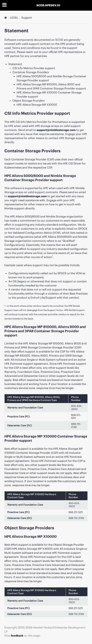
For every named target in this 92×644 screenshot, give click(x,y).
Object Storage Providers (29, 101)
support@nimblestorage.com (56, 130)
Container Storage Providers (31, 72)
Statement (15, 64)
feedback (17, 636)
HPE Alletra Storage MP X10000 (37, 105)
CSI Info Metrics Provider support (34, 68)
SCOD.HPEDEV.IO (48, 5)
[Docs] (6, 18)
